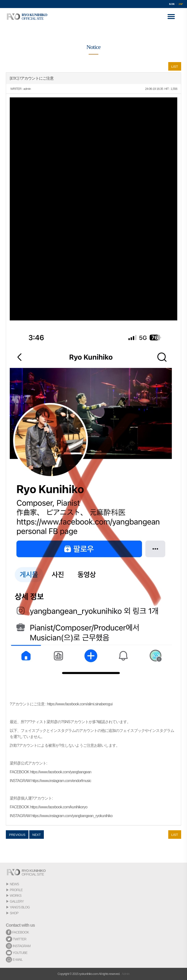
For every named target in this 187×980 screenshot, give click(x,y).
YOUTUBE (17, 953)
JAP (181, 4)
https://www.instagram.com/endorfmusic (61, 781)
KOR (172, 4)
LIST (175, 67)
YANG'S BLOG (20, 907)
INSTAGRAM (18, 946)
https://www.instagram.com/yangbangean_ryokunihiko (72, 816)
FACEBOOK (17, 932)
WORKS (16, 896)
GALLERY (17, 901)
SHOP (14, 913)
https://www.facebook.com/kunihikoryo (59, 807)
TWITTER (16, 939)
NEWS (14, 884)
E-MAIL (14, 960)
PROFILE (16, 890)
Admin (126, 974)
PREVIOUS (17, 835)
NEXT (37, 835)
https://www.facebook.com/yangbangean (61, 772)
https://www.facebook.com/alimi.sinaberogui (80, 704)
